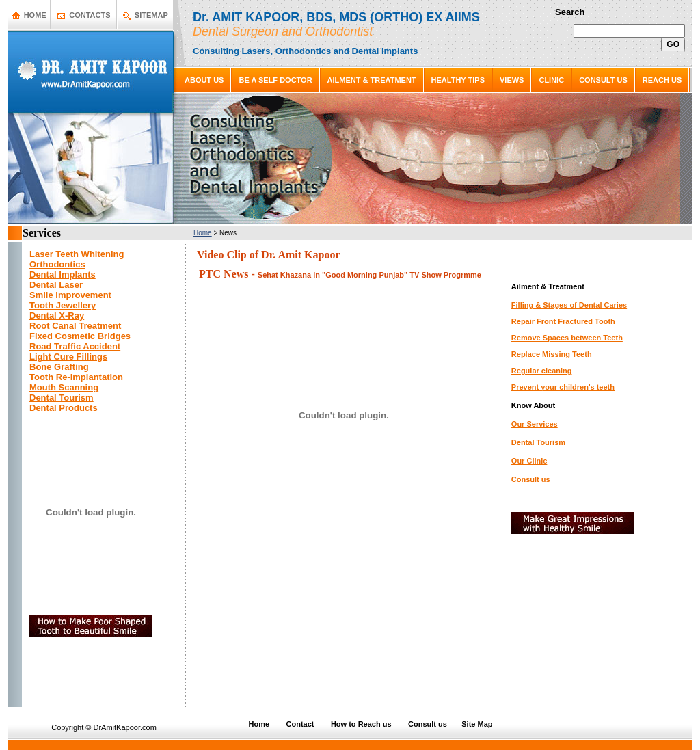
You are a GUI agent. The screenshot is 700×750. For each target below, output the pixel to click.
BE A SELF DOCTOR (275, 80)
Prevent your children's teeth (563, 387)
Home (203, 233)
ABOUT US (204, 80)
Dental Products (64, 408)
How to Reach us (361, 724)
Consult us (531, 479)
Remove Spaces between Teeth (567, 338)
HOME (35, 15)
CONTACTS (90, 15)
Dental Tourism (538, 442)
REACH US (662, 80)
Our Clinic (529, 461)
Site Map (477, 724)
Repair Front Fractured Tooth (564, 321)
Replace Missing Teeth (552, 354)
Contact (300, 724)
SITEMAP (151, 15)
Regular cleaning (542, 371)
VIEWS (512, 80)
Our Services (535, 424)
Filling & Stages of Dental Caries (569, 305)
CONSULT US (603, 80)
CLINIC (551, 80)
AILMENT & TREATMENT (372, 80)
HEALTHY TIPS (458, 80)
